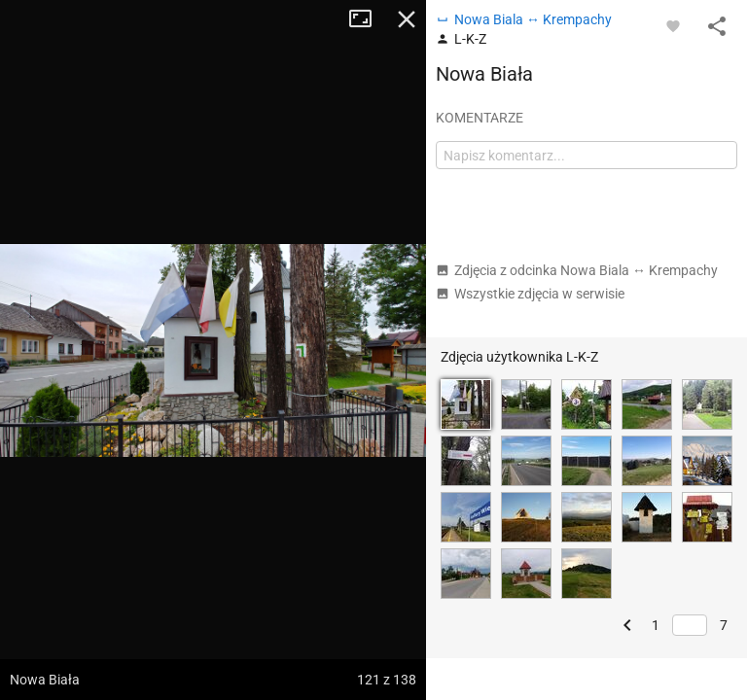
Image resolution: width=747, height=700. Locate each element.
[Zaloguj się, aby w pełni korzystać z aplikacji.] (673, 25)
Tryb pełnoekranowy (368, 19)
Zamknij (407, 19)
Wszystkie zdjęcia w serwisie (530, 294)
